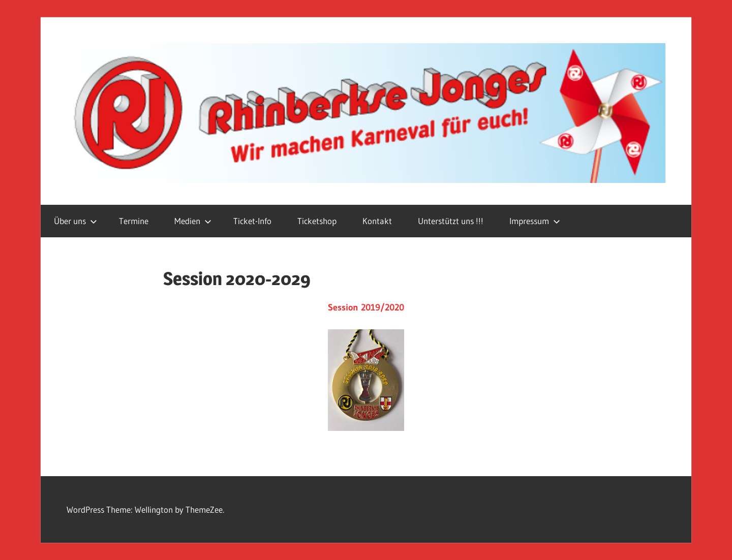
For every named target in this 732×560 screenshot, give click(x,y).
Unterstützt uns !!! (451, 221)
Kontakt (377, 221)
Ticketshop (317, 221)
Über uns (75, 221)
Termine (134, 221)
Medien (193, 221)
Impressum (535, 221)
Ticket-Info (252, 221)
